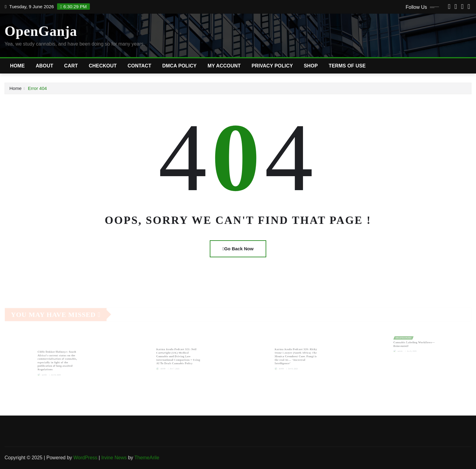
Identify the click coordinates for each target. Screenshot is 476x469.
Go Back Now (238, 249)
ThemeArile (147, 458)
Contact (139, 66)
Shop (311, 66)
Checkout (103, 66)
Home (17, 66)
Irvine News (114, 458)
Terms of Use (347, 66)
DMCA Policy (180, 66)
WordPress (85, 458)
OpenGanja (41, 31)
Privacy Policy (272, 66)
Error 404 (37, 88)
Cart (71, 66)
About (45, 66)
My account (224, 66)
